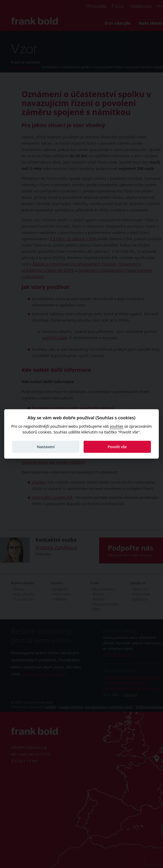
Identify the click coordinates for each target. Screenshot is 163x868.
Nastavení (46, 447)
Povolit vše (117, 447)
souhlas (116, 426)
